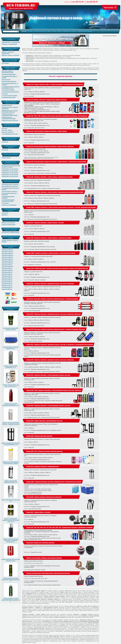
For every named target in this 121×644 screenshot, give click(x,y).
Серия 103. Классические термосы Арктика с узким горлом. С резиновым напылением (56, 162)
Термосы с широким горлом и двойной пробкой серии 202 (42, 317)
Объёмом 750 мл (7, 285)
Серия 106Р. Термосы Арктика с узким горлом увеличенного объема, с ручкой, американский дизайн (61, 207)
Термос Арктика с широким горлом (47, 599)
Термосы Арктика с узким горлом (34, 614)
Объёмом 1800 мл (7, 257)
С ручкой (5, 94)
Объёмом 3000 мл (7, 267)
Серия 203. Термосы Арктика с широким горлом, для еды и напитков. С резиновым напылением (60, 345)
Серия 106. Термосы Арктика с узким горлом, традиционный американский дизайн (55, 192)
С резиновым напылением (10, 92)
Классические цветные (9, 81)
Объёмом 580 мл (7, 280)
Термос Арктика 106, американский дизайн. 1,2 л (11, 404)
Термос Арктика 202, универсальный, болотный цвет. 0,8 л (11, 520)
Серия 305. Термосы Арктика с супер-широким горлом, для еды (48, 405)
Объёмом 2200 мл (7, 261)
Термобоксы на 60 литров (10, 176)
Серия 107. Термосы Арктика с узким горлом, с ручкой (45, 223)
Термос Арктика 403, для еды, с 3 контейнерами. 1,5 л (11, 444)
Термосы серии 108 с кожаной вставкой (37, 241)
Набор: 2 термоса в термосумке (8, 53)
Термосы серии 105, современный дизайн (37, 180)
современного (47, 621)
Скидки (49, 31)
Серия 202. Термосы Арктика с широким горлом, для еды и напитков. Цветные (53, 314)
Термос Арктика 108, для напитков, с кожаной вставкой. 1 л (11, 540)
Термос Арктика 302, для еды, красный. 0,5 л (11, 560)
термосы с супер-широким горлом (46, 608)
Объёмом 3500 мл (7, 270)
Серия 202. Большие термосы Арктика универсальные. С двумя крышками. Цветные (56, 329)
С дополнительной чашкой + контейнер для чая (11, 87)
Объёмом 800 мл (7, 287)
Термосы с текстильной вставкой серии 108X (38, 256)
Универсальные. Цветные (10, 120)
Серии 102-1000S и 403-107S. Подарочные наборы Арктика (46, 100)
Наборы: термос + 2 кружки (10, 55)
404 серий (69, 602)
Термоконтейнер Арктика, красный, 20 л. (11, 348)
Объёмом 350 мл (7, 268)
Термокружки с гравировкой (11, 42)
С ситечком (5, 203)
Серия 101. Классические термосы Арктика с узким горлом (47, 131)
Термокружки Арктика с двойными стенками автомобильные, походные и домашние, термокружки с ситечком (42, 532)
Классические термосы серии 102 (35, 149)
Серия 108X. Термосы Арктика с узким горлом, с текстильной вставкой (51, 253)
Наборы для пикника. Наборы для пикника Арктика (44, 558)
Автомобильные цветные (10, 186)
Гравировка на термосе (85, 31)
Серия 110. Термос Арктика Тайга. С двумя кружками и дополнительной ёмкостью (55, 84)
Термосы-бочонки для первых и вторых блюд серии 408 (42, 439)
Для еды (4, 128)
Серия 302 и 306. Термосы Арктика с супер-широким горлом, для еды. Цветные (54, 390)
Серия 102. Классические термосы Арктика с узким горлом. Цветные (50, 146)
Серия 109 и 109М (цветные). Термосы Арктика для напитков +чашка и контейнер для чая (57, 268)
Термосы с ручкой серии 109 (33, 272)
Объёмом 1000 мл (7, 250)
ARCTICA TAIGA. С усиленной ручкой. (8, 72)
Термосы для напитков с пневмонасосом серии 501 (40, 470)
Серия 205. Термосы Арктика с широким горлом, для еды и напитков (50, 360)
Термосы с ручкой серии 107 (33, 226)
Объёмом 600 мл (7, 282)
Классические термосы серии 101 (35, 134)
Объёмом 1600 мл (7, 255)
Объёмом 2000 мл (7, 259)
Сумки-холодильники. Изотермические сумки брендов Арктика (48, 573)
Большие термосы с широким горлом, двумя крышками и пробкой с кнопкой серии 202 (42, 333)
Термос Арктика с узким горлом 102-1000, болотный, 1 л (11, 580)
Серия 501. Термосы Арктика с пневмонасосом (42, 466)
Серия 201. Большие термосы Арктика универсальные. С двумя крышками (52, 299)
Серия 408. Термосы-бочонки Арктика (39, 436)
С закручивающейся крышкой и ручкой (8, 200)
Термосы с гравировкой (9, 44)
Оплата (54, 31)
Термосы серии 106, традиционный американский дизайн (42, 195)
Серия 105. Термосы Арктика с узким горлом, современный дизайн (49, 177)
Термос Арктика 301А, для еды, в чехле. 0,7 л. (11, 386)
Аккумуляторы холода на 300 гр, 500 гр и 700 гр (11, 166)
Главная (24, 31)
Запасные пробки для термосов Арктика (40, 543)
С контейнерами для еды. (10, 134)
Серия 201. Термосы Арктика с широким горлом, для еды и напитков (50, 284)
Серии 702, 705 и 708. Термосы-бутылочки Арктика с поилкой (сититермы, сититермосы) (57, 116)
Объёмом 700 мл (7, 284)
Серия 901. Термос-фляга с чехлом (38, 512)
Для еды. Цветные (8, 132)
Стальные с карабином (9, 205)
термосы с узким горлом (84, 606)
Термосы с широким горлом (83, 614)
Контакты (74, 31)
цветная (72, 621)
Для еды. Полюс (7, 130)
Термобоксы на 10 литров (10, 169)
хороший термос (40, 591)
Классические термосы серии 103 (35, 165)
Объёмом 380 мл (7, 272)
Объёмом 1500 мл (7, 253)
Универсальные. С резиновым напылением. (10, 114)
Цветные (5, 215)
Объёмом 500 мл (7, 278)
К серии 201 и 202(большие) (10, 232)
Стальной (5, 142)
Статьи (60, 31)
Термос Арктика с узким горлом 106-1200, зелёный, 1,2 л (11, 600)
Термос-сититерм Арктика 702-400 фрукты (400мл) (11, 463)
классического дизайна (61, 621)
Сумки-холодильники (9, 225)
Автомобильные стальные (10, 184)
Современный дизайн (9, 97)
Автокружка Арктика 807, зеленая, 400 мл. (11, 329)
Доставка (30, 31)
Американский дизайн (9, 74)
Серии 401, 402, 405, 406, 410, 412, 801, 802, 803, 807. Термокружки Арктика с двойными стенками (59, 527)
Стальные (5, 213)
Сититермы (5, 63)
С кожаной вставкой (8, 90)
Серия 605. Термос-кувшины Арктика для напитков (44, 497)
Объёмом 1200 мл (7, 252)
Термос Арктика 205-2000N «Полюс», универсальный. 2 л (11, 424)
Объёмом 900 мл (7, 289)
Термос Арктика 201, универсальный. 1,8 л (11, 482)
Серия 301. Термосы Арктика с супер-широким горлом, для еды (48, 375)
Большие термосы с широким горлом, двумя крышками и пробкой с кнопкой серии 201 (42, 303)
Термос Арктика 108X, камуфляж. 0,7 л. (11, 367)
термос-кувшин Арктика (37, 628)
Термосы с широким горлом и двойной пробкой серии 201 (42, 287)
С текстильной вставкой (9, 96)
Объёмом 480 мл (7, 276)
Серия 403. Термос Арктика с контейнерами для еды (44, 421)
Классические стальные (9, 191)
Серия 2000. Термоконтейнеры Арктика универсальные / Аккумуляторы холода (54, 482)
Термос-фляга (6, 158)
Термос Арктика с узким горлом (54, 596)
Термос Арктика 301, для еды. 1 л (11, 500)
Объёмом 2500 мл (7, 263)
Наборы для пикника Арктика (33, 561)
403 (63, 602)
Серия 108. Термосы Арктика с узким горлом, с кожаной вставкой (49, 238)
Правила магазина (40, 31)
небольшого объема (86, 620)
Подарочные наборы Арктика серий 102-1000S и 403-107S (42, 102)
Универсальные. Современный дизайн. (9, 118)
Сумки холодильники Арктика (34, 576)
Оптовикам (66, 31)
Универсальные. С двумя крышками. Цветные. (10, 111)
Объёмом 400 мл (7, 274)
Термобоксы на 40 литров (10, 174)
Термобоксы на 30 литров (10, 173)
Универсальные (7, 105)
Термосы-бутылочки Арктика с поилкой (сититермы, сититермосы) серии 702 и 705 (41, 120)
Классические (6, 80)
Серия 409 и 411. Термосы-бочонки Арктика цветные (44, 451)
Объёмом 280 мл (7, 265)
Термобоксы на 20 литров (10, 171)
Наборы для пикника (8, 223)
